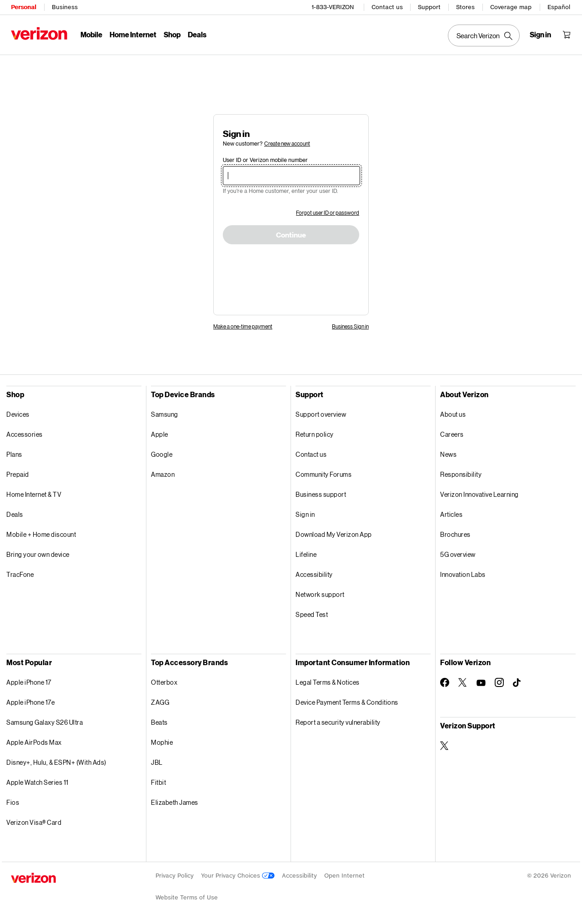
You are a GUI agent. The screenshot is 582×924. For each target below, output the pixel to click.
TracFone (20, 574)
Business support (321, 494)
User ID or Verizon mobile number (265, 160)
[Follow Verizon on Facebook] (445, 682)
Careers (452, 434)
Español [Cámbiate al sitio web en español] (559, 7)
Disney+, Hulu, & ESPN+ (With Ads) (56, 762)
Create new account (287, 144)
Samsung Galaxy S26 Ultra (45, 722)
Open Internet (344, 876)
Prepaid (18, 474)
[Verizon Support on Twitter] (445, 746)
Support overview (321, 414)
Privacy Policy (175, 876)
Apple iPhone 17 (29, 682)
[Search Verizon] (484, 35)
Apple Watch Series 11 (38, 782)
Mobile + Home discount (41, 534)
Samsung (165, 414)
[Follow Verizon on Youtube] (481, 683)
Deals (15, 514)
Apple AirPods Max (34, 742)
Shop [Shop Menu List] (172, 34)
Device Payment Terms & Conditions (347, 702)
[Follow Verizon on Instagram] (499, 682)
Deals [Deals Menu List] (197, 34)
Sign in (305, 514)
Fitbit (158, 782)
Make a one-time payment (243, 326)
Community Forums (324, 474)
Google (162, 454)
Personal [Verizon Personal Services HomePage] (23, 7)
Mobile (91, 34)
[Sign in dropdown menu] (540, 35)
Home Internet (133, 34)
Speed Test (312, 614)
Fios (13, 802)
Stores (465, 7)
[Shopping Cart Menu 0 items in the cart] (567, 35)
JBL (157, 762)
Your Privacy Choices (238, 876)
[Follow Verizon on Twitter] (463, 682)
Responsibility (461, 474)
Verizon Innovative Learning (479, 494)
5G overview (458, 554)
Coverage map (511, 7)
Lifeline (306, 554)
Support (429, 7)
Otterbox (164, 682)
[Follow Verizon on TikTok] (517, 683)
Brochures (455, 534)
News (448, 454)
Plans (14, 454)
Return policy (315, 434)
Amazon (163, 474)
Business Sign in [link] (350, 326)
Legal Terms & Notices (328, 682)
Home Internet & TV (34, 494)
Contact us (387, 7)
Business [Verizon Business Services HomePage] (65, 7)
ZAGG (160, 702)
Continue (291, 235)
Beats (159, 722)
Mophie (162, 742)
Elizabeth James (175, 802)
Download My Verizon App (334, 534)
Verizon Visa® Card (34, 822)
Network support (320, 594)
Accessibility (314, 574)
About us (453, 414)
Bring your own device (38, 554)
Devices (18, 414)
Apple (160, 434)
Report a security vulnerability (338, 722)
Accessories (25, 434)
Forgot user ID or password (328, 213)
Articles (451, 514)
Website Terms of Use (187, 897)
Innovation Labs (463, 574)
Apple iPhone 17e (30, 702)
